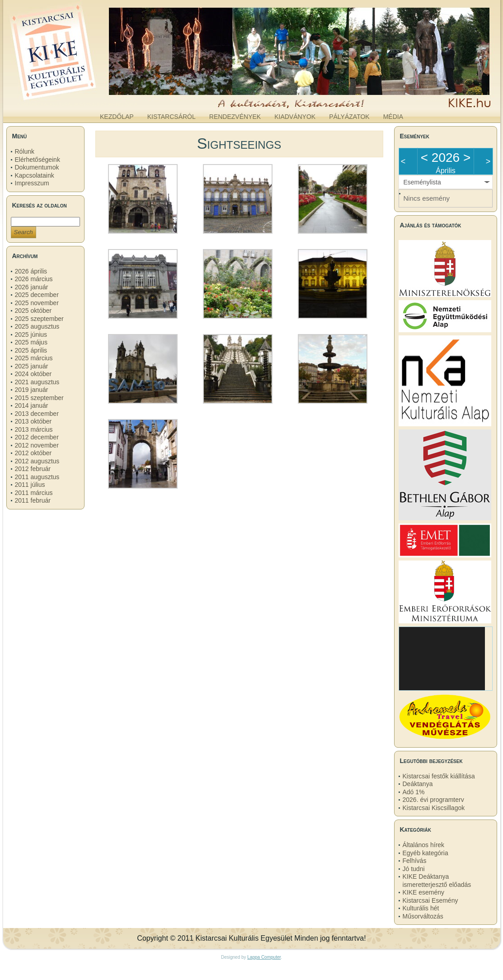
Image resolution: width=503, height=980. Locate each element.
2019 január (32, 390)
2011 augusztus (37, 477)
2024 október (33, 374)
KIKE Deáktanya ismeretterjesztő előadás (437, 881)
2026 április (31, 271)
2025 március (34, 358)
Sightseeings (239, 143)
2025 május (31, 342)
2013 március (34, 429)
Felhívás (415, 861)
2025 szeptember (39, 319)
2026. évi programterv (433, 800)
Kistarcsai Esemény (430, 900)
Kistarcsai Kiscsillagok (434, 808)
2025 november (37, 303)
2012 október (33, 453)
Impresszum (32, 183)
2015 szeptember (39, 398)
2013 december (37, 414)
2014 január (32, 405)
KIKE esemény (424, 892)
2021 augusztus (37, 382)
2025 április (31, 350)
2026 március (34, 279)
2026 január (32, 287)
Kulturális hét (421, 908)
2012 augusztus (37, 461)
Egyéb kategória (425, 853)
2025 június (31, 335)
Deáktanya (418, 784)
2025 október (33, 311)
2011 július (30, 485)
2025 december (37, 295)
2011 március (34, 493)
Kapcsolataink (35, 175)
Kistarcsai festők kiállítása (439, 776)
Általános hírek (424, 845)
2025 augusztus (37, 326)
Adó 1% (414, 792)
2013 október (33, 421)
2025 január (32, 366)
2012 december (37, 437)
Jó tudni (414, 869)
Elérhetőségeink (38, 160)
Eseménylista (422, 182)
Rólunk (25, 151)
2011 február (33, 500)
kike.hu (77, 99)
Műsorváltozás (423, 916)
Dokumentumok (37, 167)
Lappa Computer (264, 957)
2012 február (33, 469)
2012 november (37, 445)
